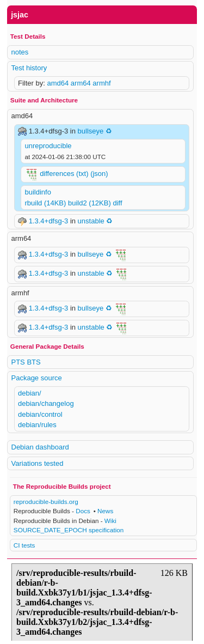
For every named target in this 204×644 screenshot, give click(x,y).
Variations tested (38, 463)
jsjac (20, 15)
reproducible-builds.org (46, 502)
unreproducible (48, 146)
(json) (99, 174)
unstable (91, 221)
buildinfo (38, 192)
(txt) (82, 174)
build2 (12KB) (89, 203)
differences (57, 174)
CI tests (24, 545)
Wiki (110, 521)
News (105, 511)
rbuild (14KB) (46, 203)
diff (117, 203)
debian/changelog (46, 403)
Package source (37, 378)
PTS (18, 362)
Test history (29, 68)
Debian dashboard (40, 447)
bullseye (91, 131)
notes (20, 52)
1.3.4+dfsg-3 (50, 221)
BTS (33, 362)
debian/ (30, 393)
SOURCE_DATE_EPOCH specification (69, 530)
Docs (83, 511)
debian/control (40, 414)
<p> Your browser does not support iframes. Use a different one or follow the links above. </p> (102, 600)
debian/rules (37, 425)
